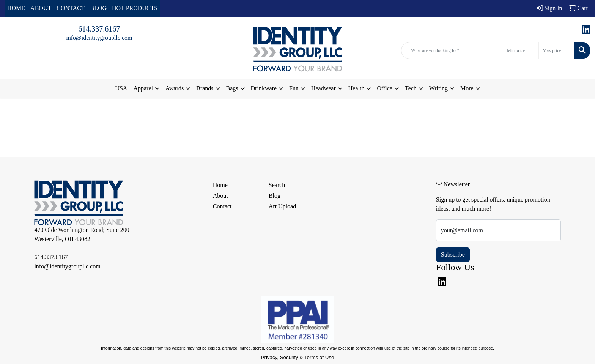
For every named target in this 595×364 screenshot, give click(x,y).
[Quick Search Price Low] (521, 50)
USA (121, 88)
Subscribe (453, 254)
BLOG (99, 8)
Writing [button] (438, 88)
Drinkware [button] (264, 88)
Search (277, 185)
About (220, 196)
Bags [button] (232, 88)
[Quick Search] (452, 50)
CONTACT (71, 8)
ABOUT (41, 8)
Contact (222, 206)
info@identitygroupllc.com (99, 38)
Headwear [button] (323, 88)
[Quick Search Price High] (556, 50)
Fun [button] (294, 88)
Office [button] (385, 88)
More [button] (467, 88)
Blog (275, 196)
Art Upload (282, 206)
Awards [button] (175, 88)
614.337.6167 (99, 29)
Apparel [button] (143, 88)
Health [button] (357, 88)
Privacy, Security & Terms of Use (298, 357)
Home (220, 185)
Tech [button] (411, 88)
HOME (16, 8)
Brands (205, 88)
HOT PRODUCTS (135, 8)
